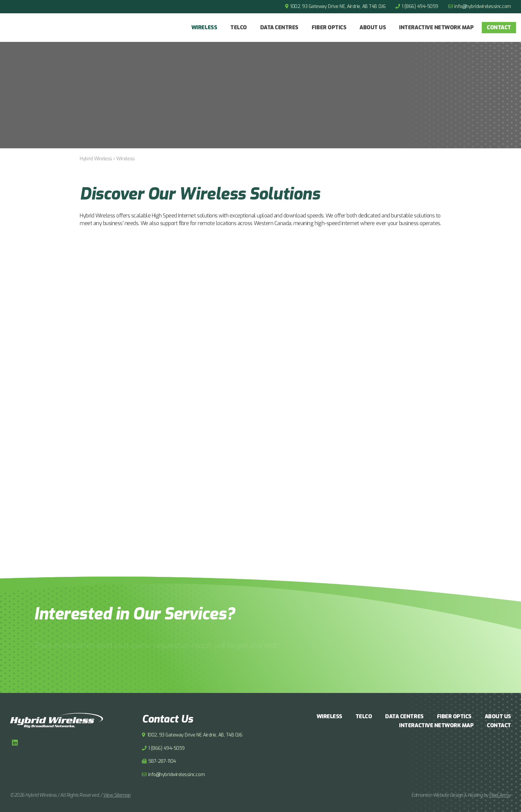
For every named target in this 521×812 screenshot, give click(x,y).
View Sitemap (117, 795)
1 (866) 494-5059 (420, 6)
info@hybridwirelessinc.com (483, 6)
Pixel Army (500, 795)
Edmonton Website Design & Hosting (447, 795)
